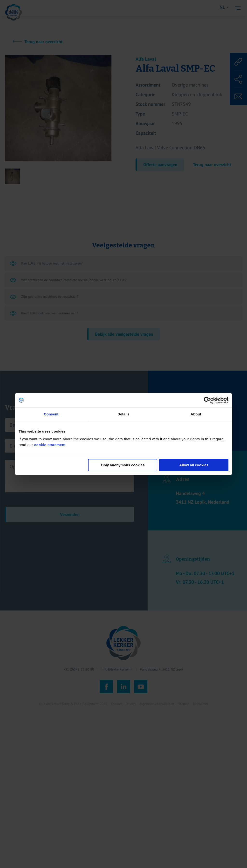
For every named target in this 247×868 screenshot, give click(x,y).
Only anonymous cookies (123, 465)
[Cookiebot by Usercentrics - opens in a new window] (207, 400)
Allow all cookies (194, 465)
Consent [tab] (51, 414)
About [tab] (196, 414)
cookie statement (50, 445)
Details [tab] (123, 414)
